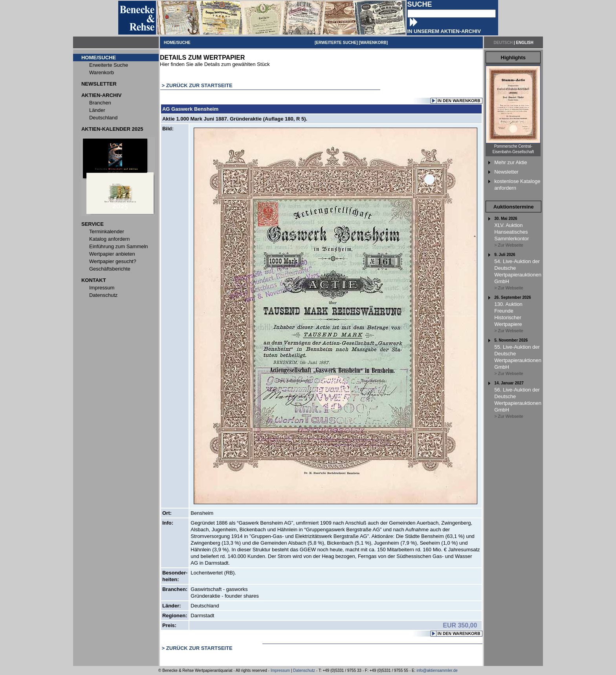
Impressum (280, 670)
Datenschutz (304, 670)
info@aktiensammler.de (437, 670)
